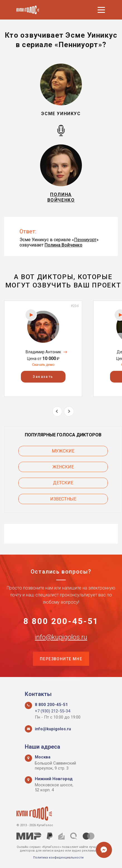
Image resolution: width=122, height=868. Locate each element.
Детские (63, 483)
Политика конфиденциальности (58, 858)
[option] (43, 349)
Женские (63, 467)
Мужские (63, 451)
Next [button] (69, 411)
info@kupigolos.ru (61, 637)
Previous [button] (57, 411)
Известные (63, 499)
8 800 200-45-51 (61, 621)
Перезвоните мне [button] (61, 659)
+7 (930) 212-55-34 (53, 711)
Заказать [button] (43, 377)
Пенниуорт (85, 240)
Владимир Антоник (43, 352)
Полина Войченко (64, 245)
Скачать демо (43, 365)
